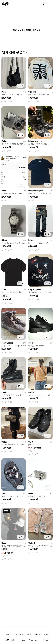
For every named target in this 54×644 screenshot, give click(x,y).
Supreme (32, 92)
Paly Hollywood (35, 289)
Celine (4, 442)
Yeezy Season (7, 343)
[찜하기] (20, 86)
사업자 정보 (9, 640)
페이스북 (46, 640)
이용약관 (8, 635)
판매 (29, 635)
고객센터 (19, 635)
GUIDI (31, 442)
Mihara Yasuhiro (35, 141)
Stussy (31, 392)
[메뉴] (50, 4)
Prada (4, 92)
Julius (31, 343)
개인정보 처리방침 (42, 635)
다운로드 (22, 640)
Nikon (31, 494)
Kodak (4, 141)
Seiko (4, 494)
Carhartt (32, 543)
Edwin (31, 240)
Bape (4, 191)
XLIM (4, 289)
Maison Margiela (36, 191)
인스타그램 (34, 640)
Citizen (4, 240)
